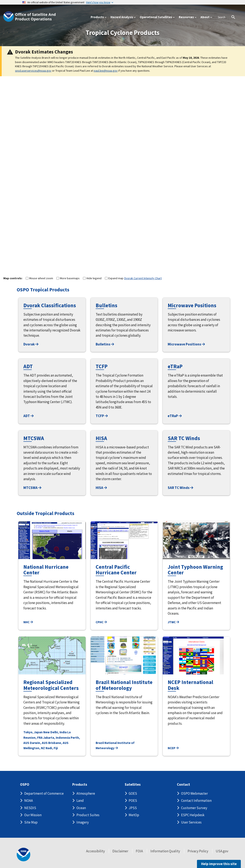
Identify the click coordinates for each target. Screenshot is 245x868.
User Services (191, 822)
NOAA (29, 801)
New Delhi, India (55, 732)
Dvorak (31, 344)
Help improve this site (219, 864)
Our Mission (33, 815)
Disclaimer (120, 851)
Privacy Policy (198, 851)
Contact (183, 785)
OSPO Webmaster (194, 793)
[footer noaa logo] (23, 855)
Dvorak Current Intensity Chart (143, 278)
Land (80, 801)
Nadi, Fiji (52, 748)
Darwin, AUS (39, 743)
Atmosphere (86, 793)
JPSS (133, 808)
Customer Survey (194, 808)
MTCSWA (32, 488)
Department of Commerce (44, 793)
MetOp (134, 815)
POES (133, 801)
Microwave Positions (186, 344)
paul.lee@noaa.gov (106, 71)
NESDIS (30, 808)
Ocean (81, 808)
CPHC (101, 622)
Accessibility (95, 851)
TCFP (102, 416)
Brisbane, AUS (58, 743)
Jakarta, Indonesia (57, 738)
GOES (133, 793)
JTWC (173, 622)
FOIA (139, 851)
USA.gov (222, 851)
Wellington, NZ (34, 748)
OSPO (25, 785)
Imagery (83, 822)
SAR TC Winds (180, 488)
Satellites (133, 785)
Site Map (31, 822)
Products (80, 785)
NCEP (173, 748)
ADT (29, 416)
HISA (101, 488)
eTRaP (175, 416)
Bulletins (105, 344)
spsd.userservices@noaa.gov (33, 71)
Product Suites (88, 815)
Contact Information (196, 801)
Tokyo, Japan (33, 732)
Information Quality (165, 851)
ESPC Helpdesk (193, 815)
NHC (28, 622)
